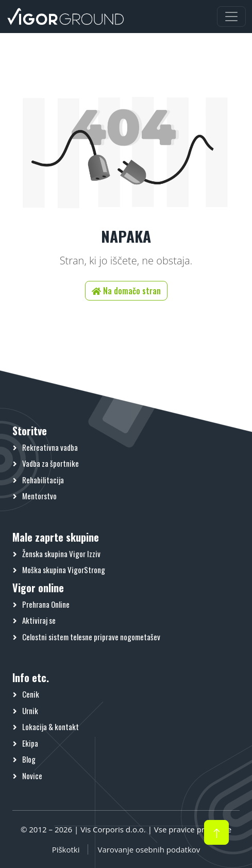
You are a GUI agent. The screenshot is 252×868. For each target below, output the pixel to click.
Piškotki (66, 849)
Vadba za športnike (51, 463)
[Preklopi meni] (231, 17)
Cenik (31, 694)
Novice (32, 776)
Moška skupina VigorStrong (64, 570)
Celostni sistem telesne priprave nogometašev (91, 637)
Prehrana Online (46, 604)
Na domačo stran (126, 291)
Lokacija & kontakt (51, 727)
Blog (29, 759)
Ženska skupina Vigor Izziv (61, 554)
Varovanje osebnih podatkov (149, 849)
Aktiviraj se (39, 620)
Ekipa (30, 743)
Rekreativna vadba (50, 447)
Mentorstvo (39, 496)
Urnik (30, 711)
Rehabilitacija (43, 480)
